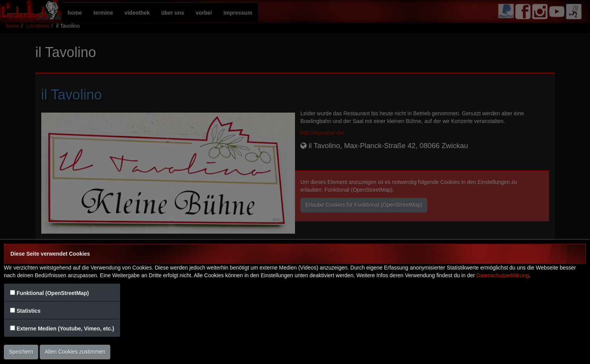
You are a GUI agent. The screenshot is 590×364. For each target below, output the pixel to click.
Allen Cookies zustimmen (75, 352)
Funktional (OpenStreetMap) (53, 293)
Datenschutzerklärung (502, 275)
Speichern (21, 352)
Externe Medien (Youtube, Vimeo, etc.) (65, 329)
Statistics (29, 311)
